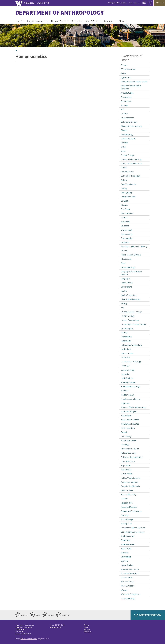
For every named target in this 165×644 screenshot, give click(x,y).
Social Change (127, 519)
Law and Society (128, 370)
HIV (122, 308)
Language (125, 366)
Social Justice (126, 524)
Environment (126, 230)
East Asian (125, 209)
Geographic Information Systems (131, 273)
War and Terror (128, 582)
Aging (123, 73)
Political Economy (128, 453)
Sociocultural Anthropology (133, 532)
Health (124, 291)
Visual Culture (127, 578)
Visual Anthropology (130, 573)
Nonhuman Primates (130, 424)
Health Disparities (129, 295)
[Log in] (144, 3)
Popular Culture (128, 461)
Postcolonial (126, 470)
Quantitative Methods (130, 486)
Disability (125, 201)
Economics (125, 222)
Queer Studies (127, 490)
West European (128, 586)
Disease (124, 205)
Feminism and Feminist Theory (134, 247)
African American (128, 69)
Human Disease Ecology (131, 312)
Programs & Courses (36, 21)
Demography (127, 192)
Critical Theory (127, 172)
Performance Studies (130, 449)
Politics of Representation (132, 457)
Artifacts (124, 114)
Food (123, 263)
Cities (123, 147)
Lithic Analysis (127, 378)
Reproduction (127, 503)
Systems (124, 561)
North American (128, 428)
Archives (124, 105)
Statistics (125, 553)
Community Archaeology (131, 159)
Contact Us (88, 632)
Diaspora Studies (128, 197)
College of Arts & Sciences (117, 3)
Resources (109, 21)
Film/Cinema (126, 259)
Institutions (126, 349)
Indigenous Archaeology (131, 345)
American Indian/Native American (131, 87)
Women (124, 590)
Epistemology (127, 234)
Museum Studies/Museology (133, 407)
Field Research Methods (131, 255)
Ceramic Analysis (128, 139)
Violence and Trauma (130, 569)
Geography (126, 279)
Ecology (124, 217)
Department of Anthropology (60, 13)
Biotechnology (127, 134)
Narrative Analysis (129, 411)
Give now (159, 3)
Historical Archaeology (131, 299)
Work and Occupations (131, 594)
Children (124, 143)
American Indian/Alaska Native (134, 82)
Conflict (124, 168)
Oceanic (124, 432)
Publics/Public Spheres (131, 478)
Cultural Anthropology (131, 176)
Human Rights (127, 328)
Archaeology (126, 97)
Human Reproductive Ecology (133, 324)
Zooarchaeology (128, 598)
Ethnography (127, 238)
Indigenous (126, 341)
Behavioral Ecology (129, 122)
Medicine (125, 391)
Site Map (87, 629)
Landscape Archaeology (131, 362)
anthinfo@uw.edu (56, 627)
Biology (124, 130)
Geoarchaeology (128, 267)
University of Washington (29, 639)
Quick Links (133, 3)
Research (76, 21)
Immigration (126, 337)
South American (128, 536)
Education (125, 226)
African (124, 65)
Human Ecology (128, 316)
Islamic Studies (127, 353)
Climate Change (128, 155)
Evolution (125, 242)
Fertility (124, 251)
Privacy (87, 625)
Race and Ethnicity (129, 494)
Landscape (125, 357)
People (19, 21)
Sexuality (125, 515)
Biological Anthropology (131, 126)
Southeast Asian (128, 544)
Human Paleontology (130, 320)
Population (126, 465)
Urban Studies (127, 565)
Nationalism (126, 416)
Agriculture (126, 77)
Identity (124, 333)
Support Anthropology (148, 615)
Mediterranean (127, 395)
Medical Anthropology (130, 386)
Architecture (126, 101)
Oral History (126, 436)
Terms (86, 627)
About (122, 21)
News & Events (92, 21)
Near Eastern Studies (130, 420)
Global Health (127, 283)
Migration (125, 403)
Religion (124, 499)
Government (126, 287)
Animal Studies (127, 93)
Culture (124, 180)
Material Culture (128, 382)
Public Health (127, 474)
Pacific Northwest (128, 441)
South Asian (126, 540)
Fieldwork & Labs (59, 21)
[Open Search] (150, 3)
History (124, 303)
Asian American (127, 118)
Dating (124, 188)
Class (123, 151)
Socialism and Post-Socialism (133, 528)
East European (127, 213)
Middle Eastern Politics (131, 399)
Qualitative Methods (130, 482)
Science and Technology (131, 511)
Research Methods (129, 507)
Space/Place (126, 549)
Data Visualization (129, 184)
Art (122, 109)
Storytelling (126, 557)
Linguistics (125, 374)
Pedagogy (125, 445)
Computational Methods (131, 163)
